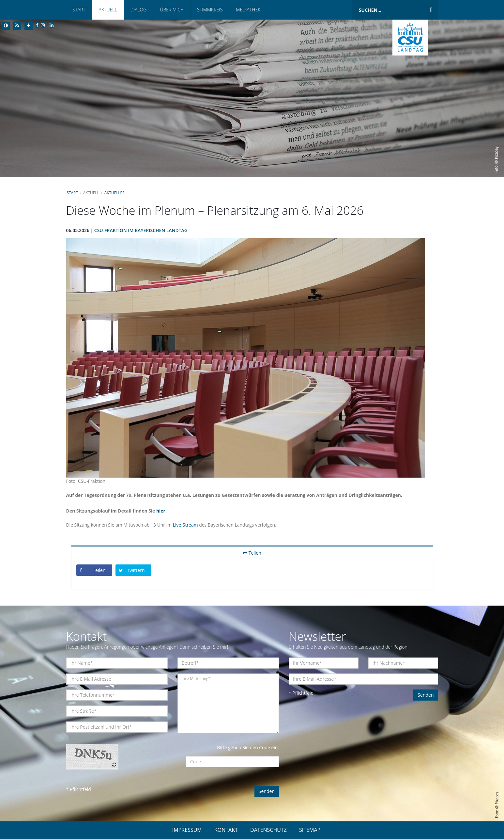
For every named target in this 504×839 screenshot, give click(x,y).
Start (79, 10)
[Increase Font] (29, 26)
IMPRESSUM (187, 830)
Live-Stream (186, 525)
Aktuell (108, 10)
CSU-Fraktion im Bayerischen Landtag (141, 230)
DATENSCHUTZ (268, 830)
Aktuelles (115, 193)
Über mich (172, 10)
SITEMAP (310, 830)
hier (161, 511)
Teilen (252, 553)
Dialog (139, 10)
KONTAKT (226, 830)
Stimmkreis (210, 10)
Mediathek (248, 10)
